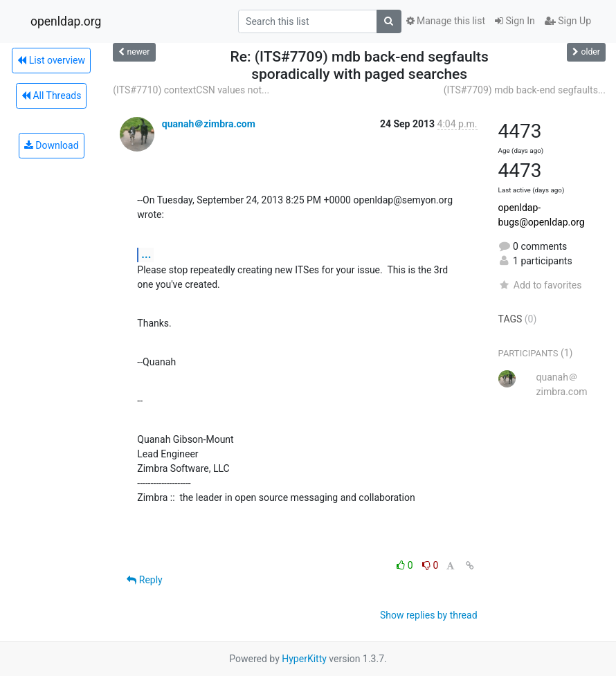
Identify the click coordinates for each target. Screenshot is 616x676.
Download (52, 145)
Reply (144, 580)
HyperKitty (304, 659)
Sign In (515, 21)
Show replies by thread (429, 615)
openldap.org (66, 21)
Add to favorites (540, 285)
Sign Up (568, 21)
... (146, 254)
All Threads (51, 95)
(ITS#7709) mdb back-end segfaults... (525, 90)
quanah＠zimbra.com (209, 124)
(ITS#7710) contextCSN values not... (191, 90)
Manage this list (446, 21)
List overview (51, 60)
